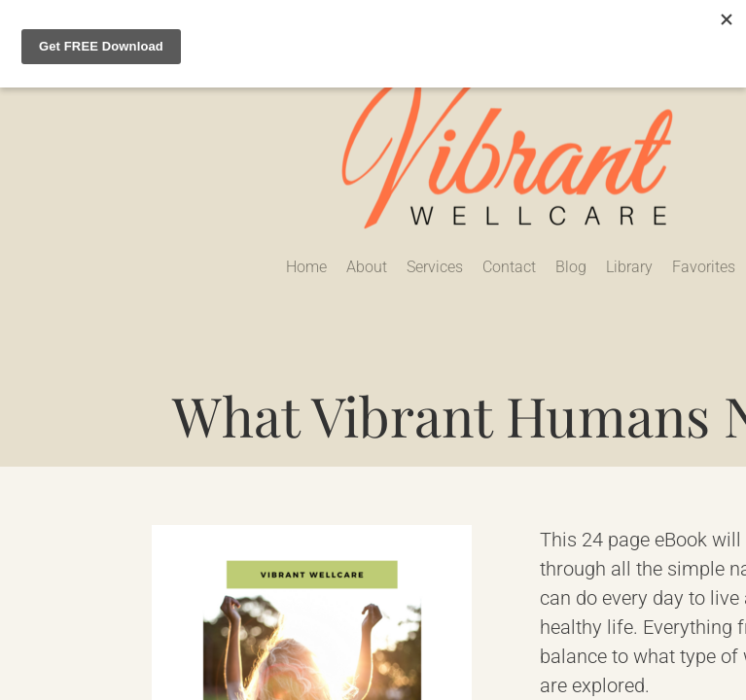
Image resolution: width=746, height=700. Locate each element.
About (367, 267)
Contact (509, 267)
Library (629, 267)
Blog (571, 267)
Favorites (704, 267)
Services (435, 267)
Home (306, 267)
